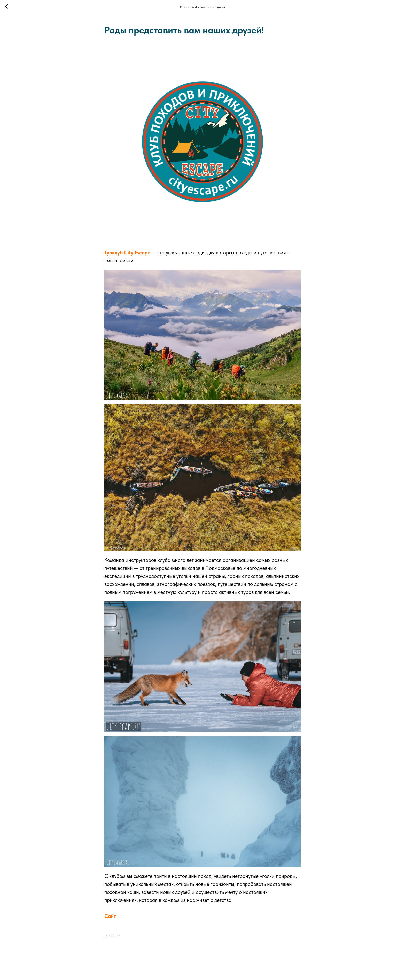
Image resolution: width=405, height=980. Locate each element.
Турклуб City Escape (127, 252)
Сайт (110, 916)
